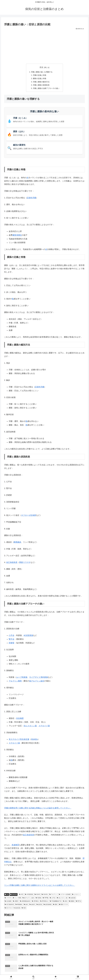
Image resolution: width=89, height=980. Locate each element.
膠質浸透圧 (17, 236)
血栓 (26, 905)
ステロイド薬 (44, 726)
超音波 (39, 905)
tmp (7, 895)
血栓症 (32, 905)
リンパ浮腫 (17, 898)
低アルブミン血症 (37, 681)
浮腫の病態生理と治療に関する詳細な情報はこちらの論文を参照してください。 (38, 808)
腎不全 (12, 640)
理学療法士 (44, 902)
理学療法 (35, 902)
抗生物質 (20, 719)
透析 (55, 905)
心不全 (12, 636)
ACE (21, 895)
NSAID (37, 895)
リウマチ (8, 898)
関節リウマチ (25, 563)
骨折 (24, 908)
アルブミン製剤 (15, 681)
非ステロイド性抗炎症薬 (19, 740)
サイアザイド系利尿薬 (39, 678)
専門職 (45, 898)
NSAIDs (34, 740)
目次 (41, 67)
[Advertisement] (44, 46)
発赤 (65, 902)
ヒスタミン (76, 895)
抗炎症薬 (72, 898)
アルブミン (53, 895)
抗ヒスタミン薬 (30, 726)
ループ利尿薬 (22, 678)
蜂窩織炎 (19, 905)
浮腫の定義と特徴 (40, 75)
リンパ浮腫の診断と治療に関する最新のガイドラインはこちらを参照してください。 (40, 886)
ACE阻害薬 (28, 636)
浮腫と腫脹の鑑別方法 (41, 82)
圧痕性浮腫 (31, 198)
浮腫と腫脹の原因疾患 (41, 85)
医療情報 (14, 895)
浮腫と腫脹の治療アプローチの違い (46, 89)
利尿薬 (38, 898)
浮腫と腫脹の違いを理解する (42, 72)
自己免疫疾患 (12, 563)
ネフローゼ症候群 (29, 516)
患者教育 (15, 845)
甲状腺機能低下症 (56, 902)
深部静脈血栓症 (25, 902)
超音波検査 (48, 905)
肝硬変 (12, 643)
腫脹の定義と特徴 (40, 79)
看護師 (72, 902)
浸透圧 (16, 902)
